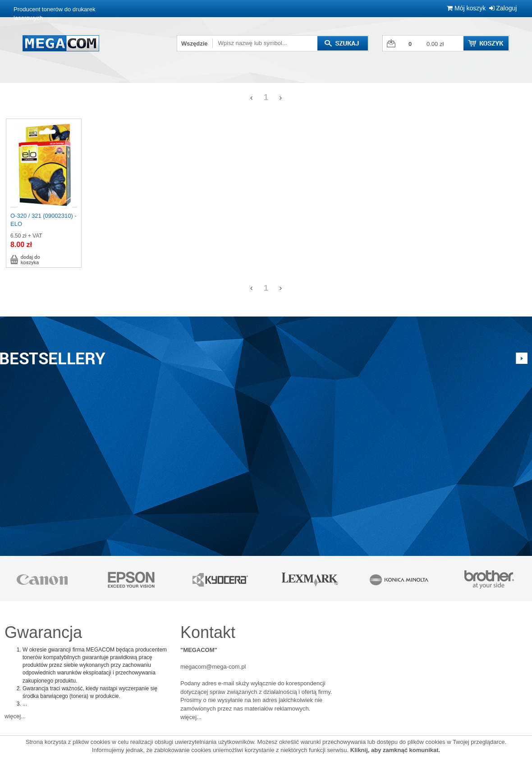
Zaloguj (503, 8)
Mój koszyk (466, 8)
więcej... (15, 716)
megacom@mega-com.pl (213, 667)
